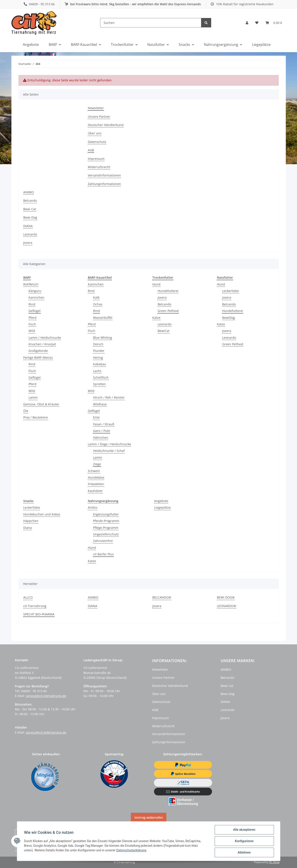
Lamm (33, 397)
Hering (98, 357)
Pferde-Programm (106, 521)
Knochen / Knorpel (42, 344)
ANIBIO (29, 192)
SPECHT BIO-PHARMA (39, 614)
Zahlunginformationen (104, 184)
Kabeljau (100, 364)
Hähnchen (101, 438)
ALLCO (28, 597)
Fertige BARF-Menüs (38, 357)
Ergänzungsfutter (106, 514)
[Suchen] (151, 23)
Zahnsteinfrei (103, 541)
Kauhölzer (95, 491)
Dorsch (98, 344)
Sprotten (99, 384)
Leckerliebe (230, 291)
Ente (96, 417)
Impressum (96, 159)
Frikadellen (96, 484)
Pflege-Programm (106, 528)
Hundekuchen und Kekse (42, 514)
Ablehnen (244, 852)
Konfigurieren (244, 841)
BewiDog (229, 318)
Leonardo (30, 234)
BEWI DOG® (226, 597)
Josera (28, 243)
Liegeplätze (162, 507)
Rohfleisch (31, 284)
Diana (28, 528)
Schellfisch (101, 377)
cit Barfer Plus (103, 554)
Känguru (35, 291)
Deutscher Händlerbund (106, 125)
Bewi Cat (30, 209)
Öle (26, 411)
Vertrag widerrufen (149, 817)
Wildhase (100, 404)
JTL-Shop (274, 862)
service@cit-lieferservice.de (46, 732)
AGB (91, 150)
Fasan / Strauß (104, 424)
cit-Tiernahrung (35, 606)
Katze (156, 318)
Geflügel (35, 311)
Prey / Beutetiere (36, 417)
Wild (32, 331)
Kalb (96, 297)
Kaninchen (36, 297)
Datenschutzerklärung (131, 850)
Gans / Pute (102, 431)
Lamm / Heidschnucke (45, 338)
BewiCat (164, 331)
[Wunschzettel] (257, 23)
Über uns (95, 133)
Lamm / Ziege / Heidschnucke (109, 444)
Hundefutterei (168, 291)
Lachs (97, 371)
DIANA (28, 226)
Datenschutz (97, 142)
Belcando (30, 201)
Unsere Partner (99, 117)
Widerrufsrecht (99, 167)
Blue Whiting (103, 338)
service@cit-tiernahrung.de (46, 696)
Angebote (161, 501)
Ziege (97, 464)
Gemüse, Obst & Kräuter (41, 404)
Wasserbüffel (103, 318)
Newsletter (96, 108)
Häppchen (31, 521)
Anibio (93, 507)
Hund (156, 284)
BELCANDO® (162, 597)
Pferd (32, 318)
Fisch (32, 324)
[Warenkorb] (274, 23)
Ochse (98, 304)
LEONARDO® (227, 606)
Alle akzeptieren (244, 830)
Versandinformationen (104, 175)
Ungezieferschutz (106, 534)
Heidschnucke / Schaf (109, 451)
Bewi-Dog (30, 217)
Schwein (94, 471)
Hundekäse (96, 477)
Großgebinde (38, 351)
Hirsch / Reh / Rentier (109, 397)
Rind (32, 304)
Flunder (99, 351)
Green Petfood (168, 311)
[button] (247, 23)
